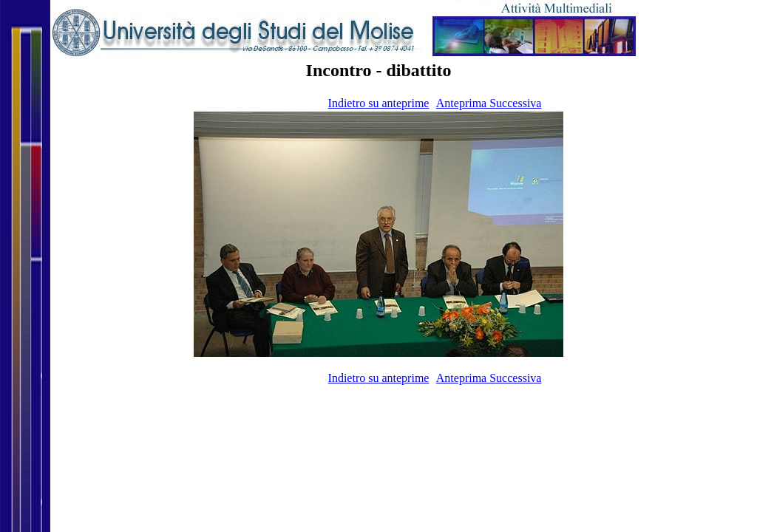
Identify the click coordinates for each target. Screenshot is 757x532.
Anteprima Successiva (489, 103)
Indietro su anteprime (379, 103)
